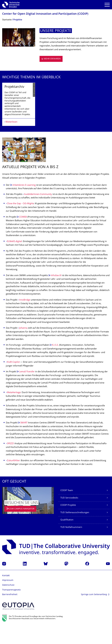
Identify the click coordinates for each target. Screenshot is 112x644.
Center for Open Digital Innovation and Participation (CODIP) (45, 14)
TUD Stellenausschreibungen (75, 531)
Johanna (23, 346)
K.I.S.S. (55, 363)
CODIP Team (67, 509)
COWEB (23, 235)
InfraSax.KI (56, 294)
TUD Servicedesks (69, 516)
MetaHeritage (14, 411)
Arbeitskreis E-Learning (24, 204)
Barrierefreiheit (10, 613)
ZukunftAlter (13, 479)
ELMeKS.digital (14, 260)
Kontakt (6, 594)
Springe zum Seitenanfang (94, 613)
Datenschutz (8, 603)
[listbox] (56, 113)
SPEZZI (10, 462)
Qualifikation (67, 538)
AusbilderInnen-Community (38, 213)
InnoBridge (25, 318)
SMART (24, 441)
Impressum (8, 599)
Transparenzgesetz (11, 608)
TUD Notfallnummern (71, 546)
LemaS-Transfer (27, 390)
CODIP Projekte (68, 524)
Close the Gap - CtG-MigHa (20, 222)
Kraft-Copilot (13, 381)
